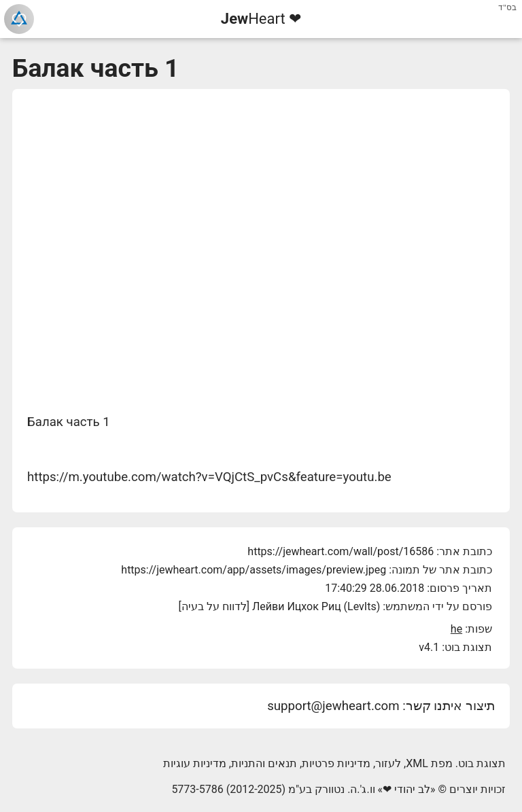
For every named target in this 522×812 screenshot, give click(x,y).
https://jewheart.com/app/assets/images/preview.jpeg (254, 570)
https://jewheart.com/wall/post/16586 (341, 551)
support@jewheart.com (333, 706)
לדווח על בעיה (214, 606)
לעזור (388, 763)
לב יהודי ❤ (406, 789)
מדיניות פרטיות (336, 763)
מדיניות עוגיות (195, 763)
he (456, 629)
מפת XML (429, 763)
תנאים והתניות (264, 763)
